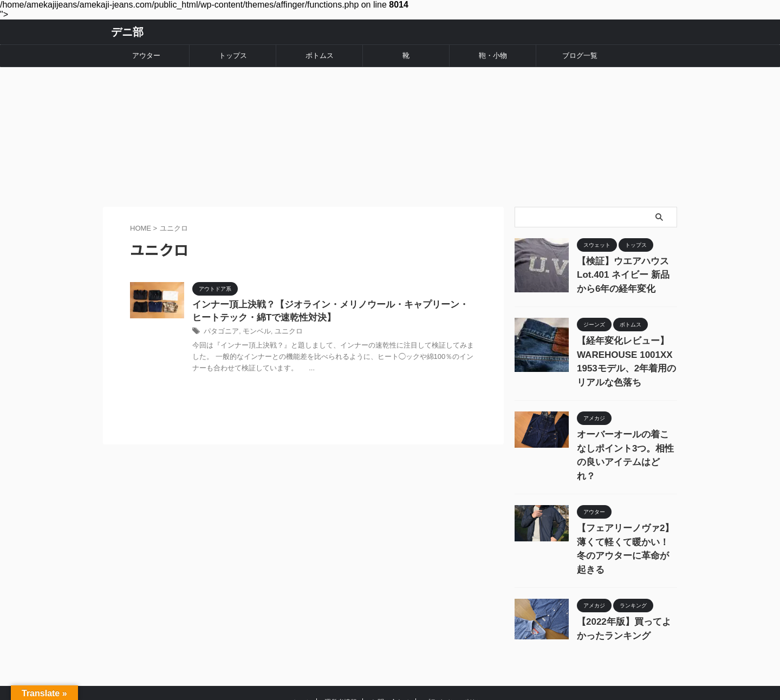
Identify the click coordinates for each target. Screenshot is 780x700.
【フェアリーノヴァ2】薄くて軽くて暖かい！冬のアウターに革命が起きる (626, 501)
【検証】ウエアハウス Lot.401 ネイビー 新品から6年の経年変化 (625, 262)
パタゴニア (220, 323)
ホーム (301, 641)
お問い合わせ (391, 641)
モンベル (253, 323)
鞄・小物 (493, 55)
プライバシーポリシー (456, 641)
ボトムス (320, 55)
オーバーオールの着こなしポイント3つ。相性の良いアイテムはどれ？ (626, 425)
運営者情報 (341, 641)
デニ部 (127, 32)
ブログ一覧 (580, 55)
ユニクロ (283, 323)
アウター (146, 55)
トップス (233, 55)
